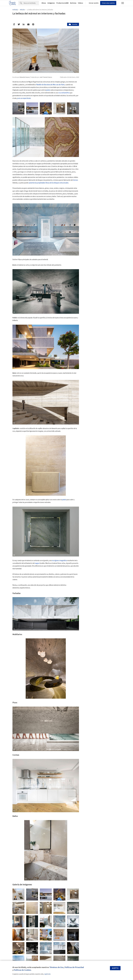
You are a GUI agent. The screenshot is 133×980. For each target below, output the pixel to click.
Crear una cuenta (108, 3)
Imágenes (51, 3)
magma (37, 563)
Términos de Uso (56, 967)
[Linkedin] (24, 24)
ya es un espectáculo (24, 98)
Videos (80, 3)
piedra (48, 90)
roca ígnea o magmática (59, 561)
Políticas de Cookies (22, 970)
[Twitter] (19, 24)
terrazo (75, 180)
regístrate (47, 974)
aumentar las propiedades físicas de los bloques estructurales (49, 183)
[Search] (31, 3)
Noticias (73, 3)
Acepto (115, 968)
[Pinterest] (33, 24)
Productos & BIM (62, 3)
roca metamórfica (64, 93)
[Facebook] (14, 24)
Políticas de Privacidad (74, 967)
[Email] (28, 24)
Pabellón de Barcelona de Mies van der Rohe (50, 85)
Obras (44, 3)
